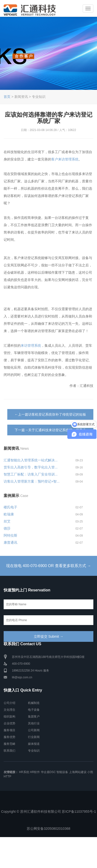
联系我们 (9, 751)
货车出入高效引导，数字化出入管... (31, 467)
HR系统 (24, 772)
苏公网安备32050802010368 (48, 829)
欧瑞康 (9, 514)
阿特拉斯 (10, 535)
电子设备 (34, 710)
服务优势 (9, 737)
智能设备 (62, 772)
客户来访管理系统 (65, 159)
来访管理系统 (31, 345)
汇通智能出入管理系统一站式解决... (31, 460)
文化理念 (9, 710)
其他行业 (34, 723)
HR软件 (35, 772)
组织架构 (9, 717)
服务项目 (9, 730)
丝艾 (7, 521)
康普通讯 (10, 542)
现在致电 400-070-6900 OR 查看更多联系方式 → (48, 566)
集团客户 (34, 717)
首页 (7, 97)
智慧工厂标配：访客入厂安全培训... (31, 474)
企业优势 (9, 723)
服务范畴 (9, 744)
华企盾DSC (48, 772)
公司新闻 (34, 730)
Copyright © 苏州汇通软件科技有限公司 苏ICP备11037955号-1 (49, 812)
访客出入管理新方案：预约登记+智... (32, 481)
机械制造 (34, 703)
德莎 (7, 528)
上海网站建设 (78, 772)
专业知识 (34, 751)
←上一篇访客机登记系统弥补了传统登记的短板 (50, 414)
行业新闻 (34, 737)
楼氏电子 (10, 507)
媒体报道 (34, 744)
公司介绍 (9, 703)
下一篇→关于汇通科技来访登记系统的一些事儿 (50, 430)
